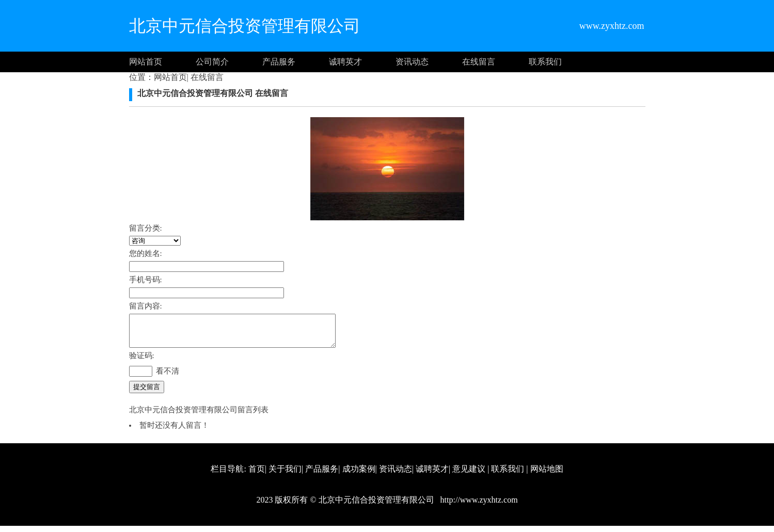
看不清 (168, 377)
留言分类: (146, 228)
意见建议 (469, 475)
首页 (257, 475)
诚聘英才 (345, 62)
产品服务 (279, 62)
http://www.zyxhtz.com (478, 506)
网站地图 (547, 475)
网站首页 (146, 62)
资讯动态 (412, 62)
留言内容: (146, 306)
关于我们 (285, 475)
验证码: (142, 362)
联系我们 (545, 62)
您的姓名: (146, 253)
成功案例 (359, 475)
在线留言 (479, 62)
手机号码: (146, 280)
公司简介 (212, 62)
